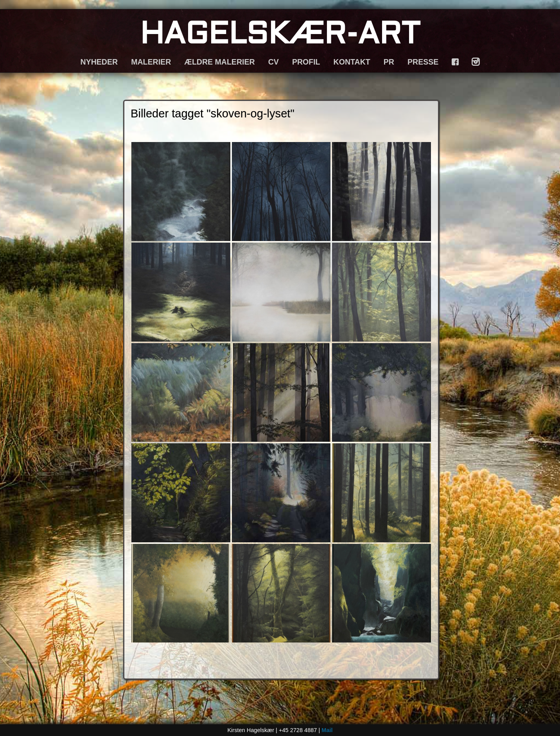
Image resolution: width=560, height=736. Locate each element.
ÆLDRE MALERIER (219, 62)
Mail (327, 730)
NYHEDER (99, 62)
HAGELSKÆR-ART (280, 36)
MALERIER (151, 62)
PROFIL (306, 62)
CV (274, 62)
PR (389, 62)
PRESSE (423, 62)
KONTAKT (352, 62)
